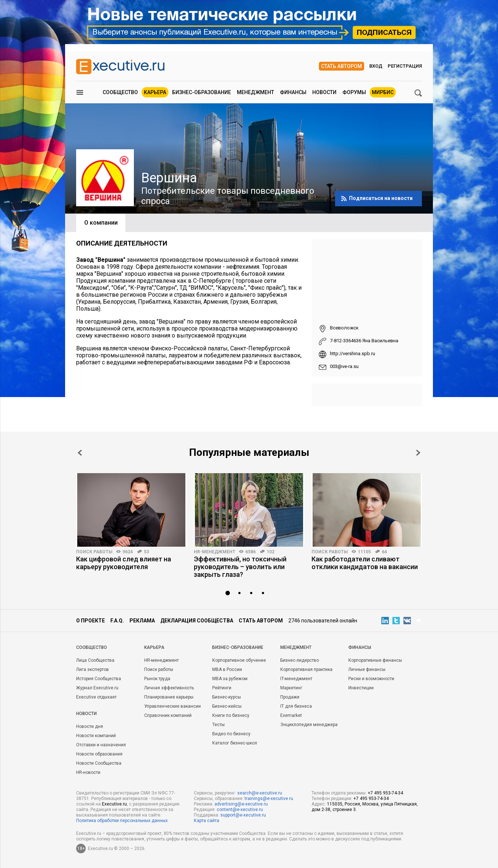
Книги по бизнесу (231, 715)
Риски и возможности (371, 679)
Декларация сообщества (197, 621)
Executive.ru (114, 804)
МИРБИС (383, 92)
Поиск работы (94, 552)
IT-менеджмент (296, 679)
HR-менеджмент (215, 552)
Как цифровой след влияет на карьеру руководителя (124, 563)
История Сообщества (99, 679)
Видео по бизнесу (231, 734)
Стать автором (342, 66)
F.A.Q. (117, 621)
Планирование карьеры (169, 697)
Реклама (142, 621)
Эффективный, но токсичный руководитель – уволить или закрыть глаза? (240, 567)
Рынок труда (157, 679)
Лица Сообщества (95, 660)
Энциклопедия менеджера (309, 725)
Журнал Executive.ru (97, 688)
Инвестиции (361, 688)
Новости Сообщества (99, 763)
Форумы (354, 92)
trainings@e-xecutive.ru (269, 799)
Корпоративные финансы (375, 660)
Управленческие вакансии (172, 706)
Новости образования (99, 754)
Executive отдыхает (96, 697)
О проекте (90, 621)
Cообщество (92, 647)
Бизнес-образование (202, 92)
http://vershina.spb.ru (353, 353)
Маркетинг (291, 688)
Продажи (290, 697)
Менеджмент (255, 92)
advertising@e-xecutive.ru (241, 804)
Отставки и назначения (101, 745)
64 (384, 552)
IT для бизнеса (296, 706)
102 (271, 552)
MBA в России (227, 669)
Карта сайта (207, 821)
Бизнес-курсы (227, 697)
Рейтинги (222, 688)
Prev (80, 453)
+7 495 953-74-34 (385, 793)
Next (418, 453)
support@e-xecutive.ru (243, 815)
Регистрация (405, 66)
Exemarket (291, 715)
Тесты (218, 725)
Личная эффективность (169, 688)
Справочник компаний (168, 715)
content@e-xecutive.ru (240, 810)
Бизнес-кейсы (227, 706)
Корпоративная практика (306, 669)
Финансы (293, 92)
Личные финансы (367, 669)
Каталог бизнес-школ (235, 743)
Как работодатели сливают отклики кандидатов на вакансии (365, 563)
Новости (324, 92)
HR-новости (88, 772)
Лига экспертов (93, 669)
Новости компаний (96, 736)
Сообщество (120, 92)
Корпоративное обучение (239, 660)
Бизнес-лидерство (300, 660)
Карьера (155, 92)
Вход (376, 66)
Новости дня (90, 726)
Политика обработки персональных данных (122, 821)
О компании (101, 223)
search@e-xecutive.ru (260, 793)
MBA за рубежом (230, 679)
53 (146, 552)
